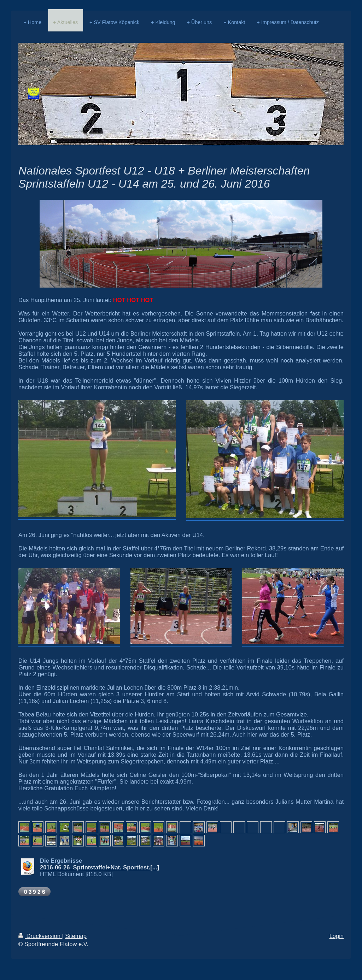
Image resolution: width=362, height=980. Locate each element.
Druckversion (40, 936)
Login (337, 936)
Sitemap (76, 936)
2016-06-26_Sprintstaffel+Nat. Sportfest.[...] (100, 867)
